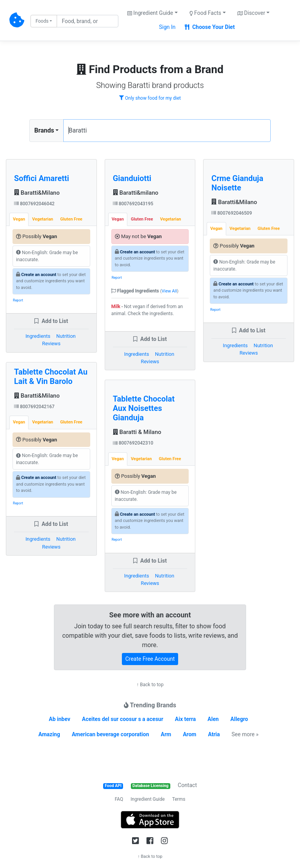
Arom (189, 734)
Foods (42, 21)
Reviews (51, 343)
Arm (166, 734)
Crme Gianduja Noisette (237, 183)
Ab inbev (60, 719)
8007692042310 (133, 443)
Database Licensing (150, 786)
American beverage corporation (111, 734)
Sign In (167, 27)
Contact (187, 785)
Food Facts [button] (205, 13)
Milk (116, 307)
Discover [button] (251, 13)
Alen (213, 719)
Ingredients (38, 336)
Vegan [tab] (19, 219)
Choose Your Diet (210, 27)
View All (169, 291)
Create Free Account (150, 659)
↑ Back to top (150, 685)
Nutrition (66, 336)
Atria (214, 734)
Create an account (39, 275)
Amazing (49, 734)
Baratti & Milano (137, 432)
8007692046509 (232, 213)
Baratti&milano (136, 193)
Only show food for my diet (150, 98)
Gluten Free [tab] (71, 219)
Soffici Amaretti (42, 178)
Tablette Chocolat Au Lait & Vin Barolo (51, 377)
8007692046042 (34, 204)
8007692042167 (34, 407)
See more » (245, 734)
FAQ (119, 799)
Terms (179, 799)
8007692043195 (133, 204)
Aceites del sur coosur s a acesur (123, 719)
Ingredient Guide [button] (150, 13)
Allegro (239, 719)
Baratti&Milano (37, 193)
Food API (113, 786)
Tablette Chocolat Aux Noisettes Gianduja (144, 408)
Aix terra (186, 719)
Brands (44, 130)
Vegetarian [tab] (43, 219)
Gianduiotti (132, 178)
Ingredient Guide (147, 799)
